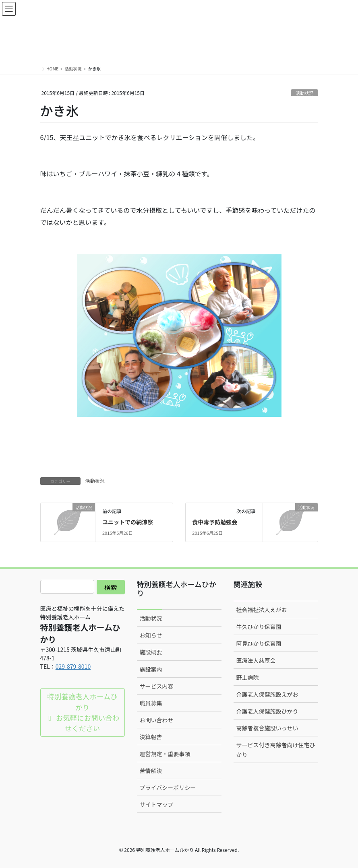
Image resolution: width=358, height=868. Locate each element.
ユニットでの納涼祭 (128, 522)
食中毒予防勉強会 (215, 522)
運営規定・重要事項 (165, 754)
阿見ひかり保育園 (259, 643)
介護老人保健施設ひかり (267, 711)
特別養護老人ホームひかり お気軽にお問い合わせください (82, 712)
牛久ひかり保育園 (259, 627)
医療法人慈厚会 (256, 660)
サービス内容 (157, 686)
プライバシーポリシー (168, 788)
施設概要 (151, 652)
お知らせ (151, 635)
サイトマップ (157, 804)
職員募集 (151, 703)
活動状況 (305, 93)
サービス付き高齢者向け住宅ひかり (276, 749)
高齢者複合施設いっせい (267, 728)
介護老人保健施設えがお (267, 694)
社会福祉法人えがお (262, 610)
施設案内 (151, 669)
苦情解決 (151, 771)
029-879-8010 (73, 666)
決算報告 (151, 737)
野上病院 (248, 677)
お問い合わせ (157, 720)
